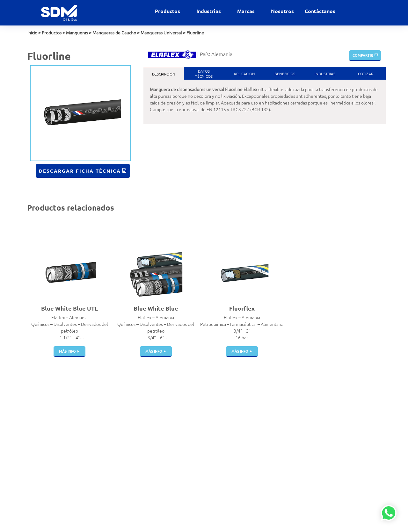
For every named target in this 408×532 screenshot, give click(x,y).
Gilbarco (247, 456)
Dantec (246, 416)
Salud (184, 496)
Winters (247, 470)
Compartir (363, 55)
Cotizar (366, 74)
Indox (244, 429)
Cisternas (127, 436)
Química (186, 490)
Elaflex (246, 423)
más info (67, 351)
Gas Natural (190, 429)
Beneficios (285, 74)
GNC (183, 449)
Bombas (126, 470)
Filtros (124, 483)
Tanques (126, 443)
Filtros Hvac (129, 409)
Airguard (248, 403)
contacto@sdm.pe (45, 414)
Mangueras (77, 32)
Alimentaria (190, 403)
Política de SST (41, 460)
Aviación (187, 409)
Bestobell (249, 409)
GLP (182, 443)
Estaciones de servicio (200, 423)
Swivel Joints (131, 476)
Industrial (188, 470)
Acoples (126, 403)
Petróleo (187, 483)
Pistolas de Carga (135, 429)
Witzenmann (251, 449)
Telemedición (131, 510)
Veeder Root (252, 476)
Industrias (209, 11)
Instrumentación (134, 503)
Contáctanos (320, 11)
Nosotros (282, 11)
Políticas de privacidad (48, 453)
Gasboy (246, 463)
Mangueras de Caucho (114, 32)
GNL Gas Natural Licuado (202, 463)
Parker (245, 443)
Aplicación (244, 74)
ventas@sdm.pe (43, 408)
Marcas (247, 11)
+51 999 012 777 (44, 428)
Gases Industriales (196, 436)
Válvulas (126, 416)
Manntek (248, 436)
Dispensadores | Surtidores (134, 493)
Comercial (188, 416)
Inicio (32, 32)
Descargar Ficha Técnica (80, 171)
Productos (168, 11)
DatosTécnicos (204, 74)
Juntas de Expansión (138, 449)
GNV (183, 456)
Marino (185, 476)
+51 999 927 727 (44, 421)
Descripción (164, 74)
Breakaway (129, 423)
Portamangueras (134, 463)
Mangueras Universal (161, 32)
